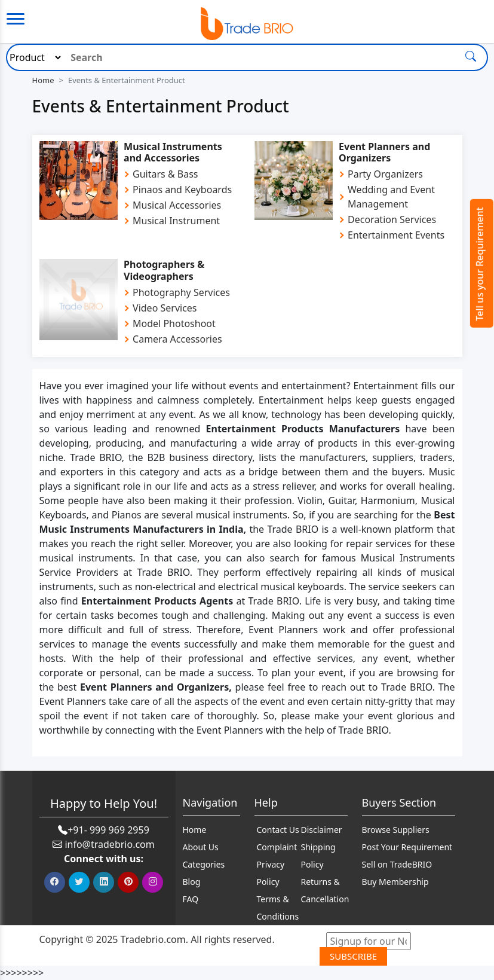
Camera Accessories (177, 339)
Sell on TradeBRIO (397, 864)
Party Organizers (385, 174)
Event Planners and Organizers (384, 152)
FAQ (191, 899)
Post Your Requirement (407, 847)
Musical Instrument (176, 221)
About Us (201, 847)
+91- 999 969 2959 (108, 830)
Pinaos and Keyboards (182, 190)
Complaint (277, 847)
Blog (192, 882)
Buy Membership (395, 882)
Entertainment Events (396, 235)
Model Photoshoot (174, 323)
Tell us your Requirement (480, 264)
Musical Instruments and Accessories (173, 152)
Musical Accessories (177, 205)
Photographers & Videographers (164, 270)
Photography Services (181, 292)
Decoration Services (392, 219)
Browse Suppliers (396, 830)
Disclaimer (322, 830)
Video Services (165, 308)
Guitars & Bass (165, 174)
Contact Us (278, 830)
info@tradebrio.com (109, 844)
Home (43, 80)
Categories (204, 864)
